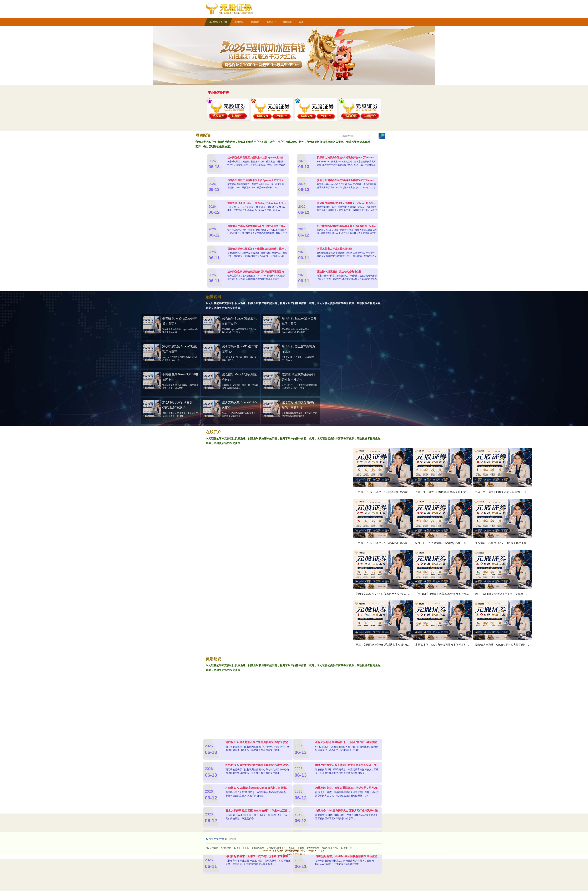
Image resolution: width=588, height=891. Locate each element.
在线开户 (271, 22)
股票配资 (239, 22)
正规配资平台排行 (218, 22)
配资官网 (255, 22)
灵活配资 (287, 22)
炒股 (301, 22)
